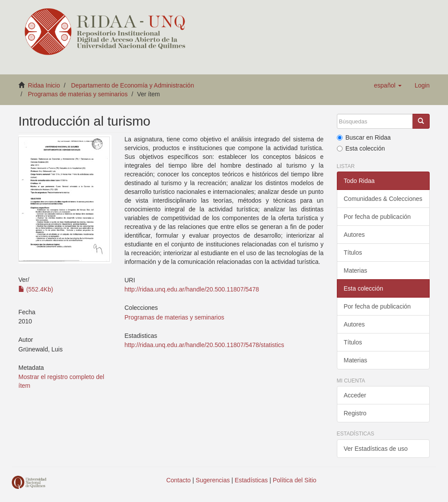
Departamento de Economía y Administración (133, 85)
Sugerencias (213, 480)
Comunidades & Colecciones (383, 199)
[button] (388, 85)
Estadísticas (251, 480)
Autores (354, 235)
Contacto (178, 480)
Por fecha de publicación (377, 217)
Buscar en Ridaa (364, 137)
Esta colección (361, 148)
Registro (355, 413)
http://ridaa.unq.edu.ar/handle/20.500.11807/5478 (192, 289)
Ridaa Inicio (44, 85)
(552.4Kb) (36, 289)
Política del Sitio (295, 480)
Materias (356, 270)
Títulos (353, 253)
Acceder (355, 395)
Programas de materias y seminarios (78, 94)
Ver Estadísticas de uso (376, 449)
